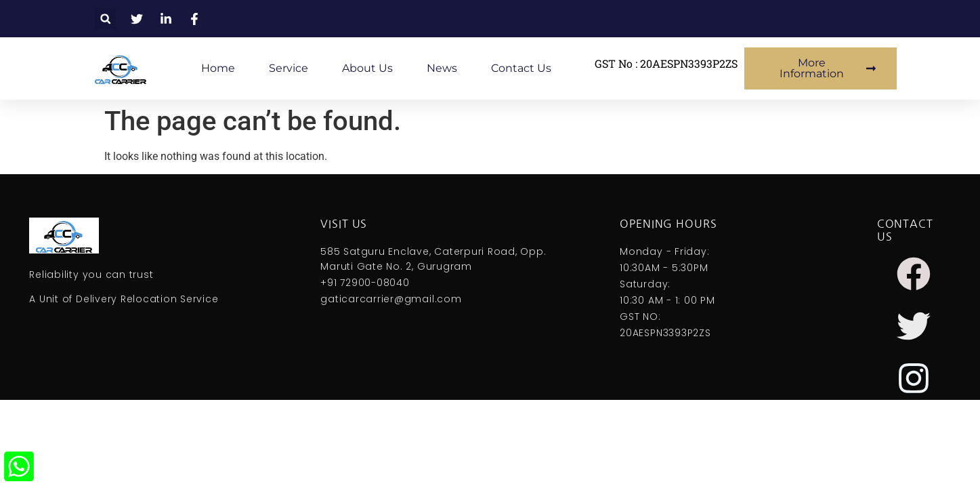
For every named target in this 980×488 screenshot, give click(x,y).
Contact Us (521, 68)
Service (289, 68)
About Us (367, 68)
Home (218, 68)
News (442, 68)
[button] (105, 19)
